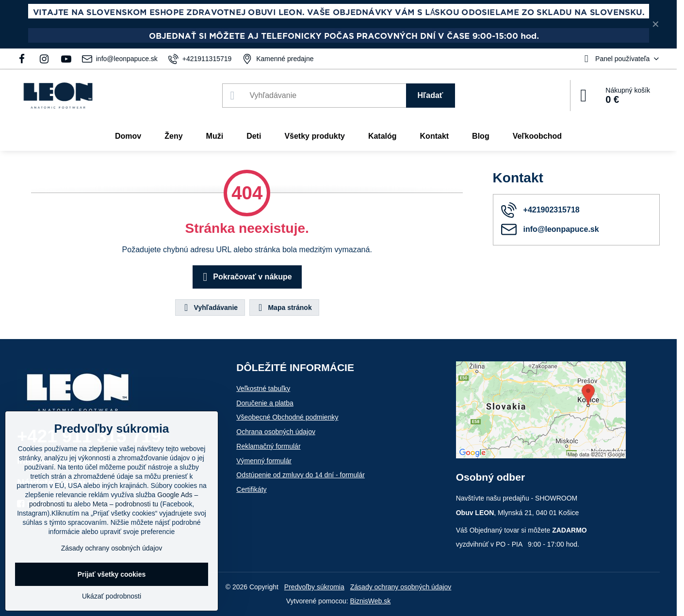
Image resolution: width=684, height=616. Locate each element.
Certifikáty (251, 489)
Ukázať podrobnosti (112, 596)
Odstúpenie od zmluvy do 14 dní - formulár (301, 475)
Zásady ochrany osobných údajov (401, 587)
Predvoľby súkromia (314, 587)
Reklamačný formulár (268, 446)
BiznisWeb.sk (371, 601)
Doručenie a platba (265, 403)
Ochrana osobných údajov (276, 432)
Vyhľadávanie (210, 308)
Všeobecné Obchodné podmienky (287, 417)
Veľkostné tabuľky (263, 389)
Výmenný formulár (264, 461)
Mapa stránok (284, 308)
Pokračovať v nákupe (246, 277)
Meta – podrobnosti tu (125, 504)
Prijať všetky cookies (112, 574)
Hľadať (431, 95)
